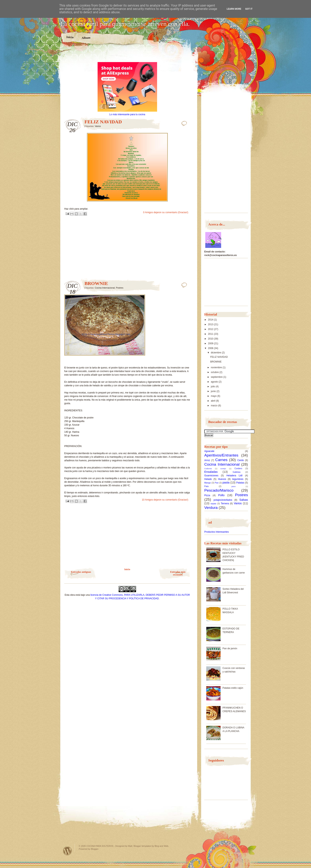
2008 (211, 348)
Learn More (234, 9)
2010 (211, 339)
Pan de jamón (230, 648)
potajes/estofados (223, 500)
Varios (98, 126)
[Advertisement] (127, 55)
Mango (208, 483)
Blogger (95, 849)
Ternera (225, 504)
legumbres (238, 479)
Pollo (221, 495)
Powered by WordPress (67, 851)
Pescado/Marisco (219, 490)
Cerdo (241, 460)
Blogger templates (142, 846)
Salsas (244, 500)
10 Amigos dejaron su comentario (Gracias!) (165, 500)
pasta (226, 482)
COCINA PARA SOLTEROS (100, 846)
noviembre (217, 367)
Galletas (237, 472)
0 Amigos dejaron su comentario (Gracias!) (166, 212)
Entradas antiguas (81, 572)
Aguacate (209, 451)
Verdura (211, 508)
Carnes (221, 460)
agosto (215, 382)
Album (86, 38)
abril (213, 401)
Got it (249, 9)
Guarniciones (211, 476)
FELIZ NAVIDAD (103, 122)
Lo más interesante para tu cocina (127, 114)
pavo (234, 486)
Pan (217, 483)
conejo (223, 469)
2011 (211, 334)
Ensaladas (211, 472)
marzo (215, 406)
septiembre (217, 377)
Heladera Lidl (235, 476)
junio (214, 391)
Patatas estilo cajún (233, 688)
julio (213, 387)
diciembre (216, 353)
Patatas (240, 483)
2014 (211, 320)
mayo (214, 396)
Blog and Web (162, 846)
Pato (206, 486)
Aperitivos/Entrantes (221, 455)
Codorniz (208, 469)
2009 (211, 343)
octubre (215, 372)
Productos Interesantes (216, 532)
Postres (120, 288)
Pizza (207, 495)
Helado (208, 479)
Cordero (238, 468)
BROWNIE (96, 283)
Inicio (70, 37)
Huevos (222, 479)
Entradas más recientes (178, 573)
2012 (211, 329)
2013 (211, 324)
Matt (130, 846)
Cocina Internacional (105, 288)
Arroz (207, 460)
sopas (213, 504)
